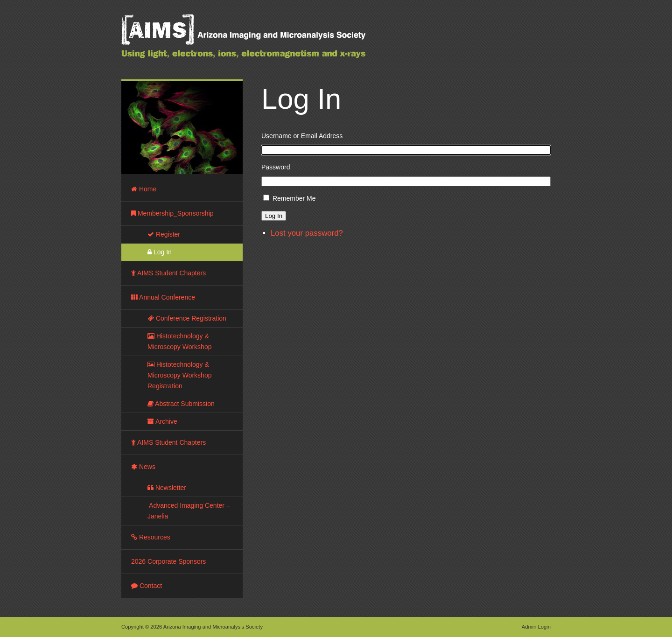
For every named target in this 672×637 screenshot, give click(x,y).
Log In (274, 216)
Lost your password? (307, 233)
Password (276, 167)
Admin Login (536, 627)
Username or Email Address (302, 136)
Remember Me (294, 198)
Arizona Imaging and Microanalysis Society (266, 42)
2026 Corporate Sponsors (168, 561)
